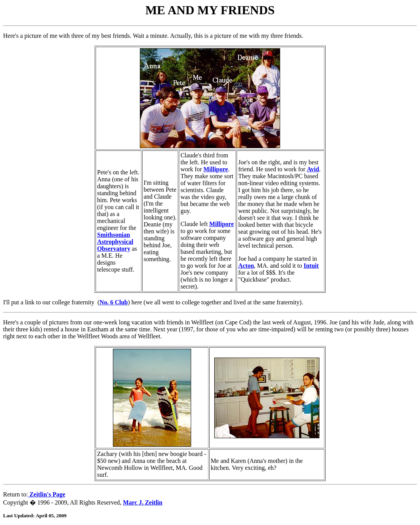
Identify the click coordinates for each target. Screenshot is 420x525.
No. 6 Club (113, 302)
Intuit (311, 266)
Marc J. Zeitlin (143, 502)
